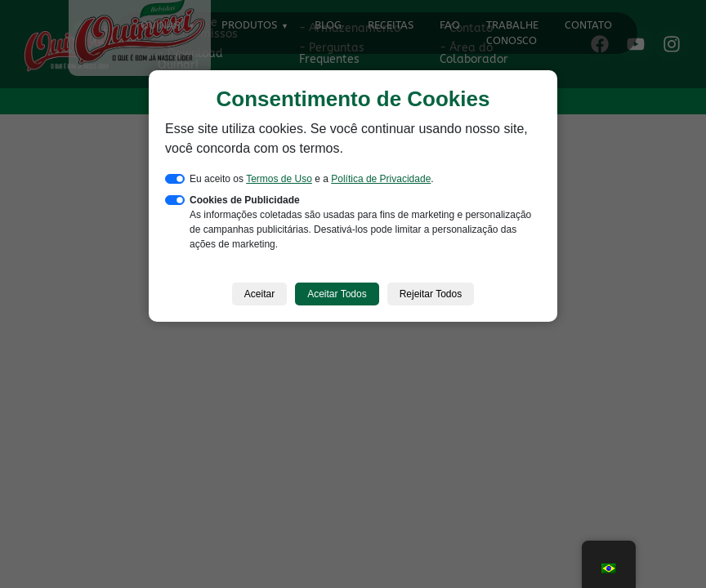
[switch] (175, 179)
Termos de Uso (279, 179)
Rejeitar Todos (431, 294)
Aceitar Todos (337, 294)
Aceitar (259, 294)
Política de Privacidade (381, 179)
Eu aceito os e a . (312, 179)
